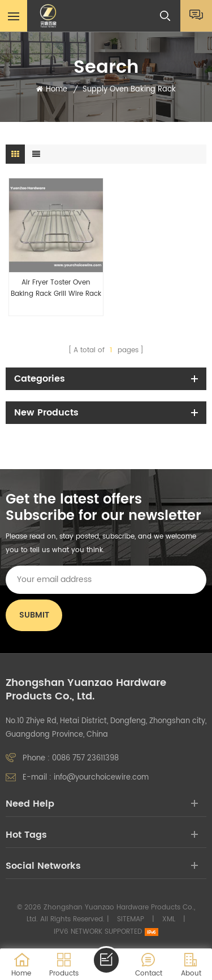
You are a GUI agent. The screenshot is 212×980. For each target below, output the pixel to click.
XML (169, 919)
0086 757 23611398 (85, 758)
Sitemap (131, 919)
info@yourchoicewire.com (101, 778)
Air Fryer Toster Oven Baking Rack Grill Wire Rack (56, 288)
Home (52, 90)
